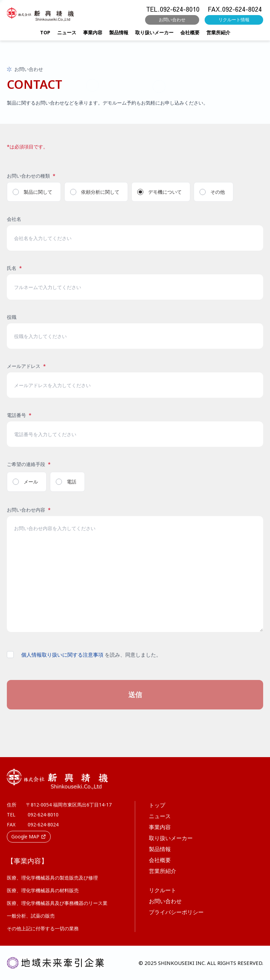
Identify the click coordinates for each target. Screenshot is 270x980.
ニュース (67, 35)
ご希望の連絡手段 (29, 464)
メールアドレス (26, 366)
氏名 (14, 268)
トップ (157, 805)
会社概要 (190, 35)
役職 (12, 317)
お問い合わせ (172, 22)
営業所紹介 (218, 35)
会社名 (14, 219)
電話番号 (19, 415)
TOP (45, 35)
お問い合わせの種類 (31, 176)
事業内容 (93, 35)
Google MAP (29, 836)
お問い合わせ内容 (29, 510)
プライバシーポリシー (176, 912)
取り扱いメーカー (154, 35)
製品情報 (119, 35)
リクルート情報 (234, 22)
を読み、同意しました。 (91, 655)
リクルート (163, 890)
